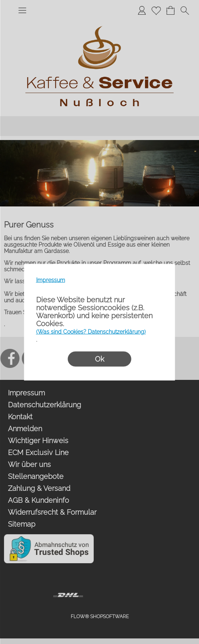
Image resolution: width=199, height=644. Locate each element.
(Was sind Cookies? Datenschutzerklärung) (91, 331)
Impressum (51, 280)
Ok (99, 359)
